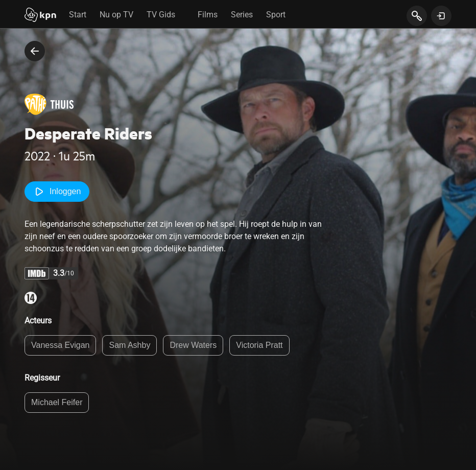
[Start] (40, 16)
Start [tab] (78, 15)
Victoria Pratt (259, 345)
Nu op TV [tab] (116, 15)
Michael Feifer (57, 402)
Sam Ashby (129, 345)
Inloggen (57, 192)
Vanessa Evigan (60, 345)
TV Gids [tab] (161, 15)
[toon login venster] (441, 16)
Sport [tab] (276, 15)
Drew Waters (193, 345)
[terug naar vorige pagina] (35, 51)
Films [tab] (208, 15)
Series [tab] (242, 15)
